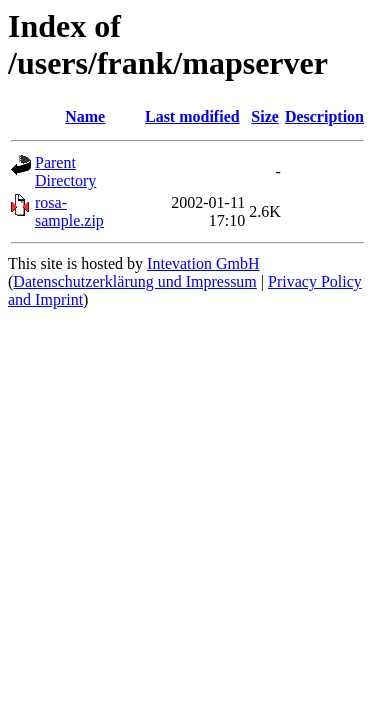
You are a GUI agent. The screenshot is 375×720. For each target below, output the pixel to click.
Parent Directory (65, 171)
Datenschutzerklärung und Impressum (134, 281)
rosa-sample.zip (69, 211)
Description (324, 116)
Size (265, 116)
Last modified (192, 116)
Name (85, 116)
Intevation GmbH (203, 263)
